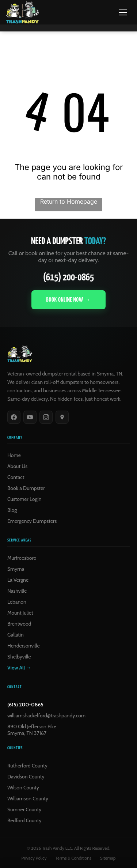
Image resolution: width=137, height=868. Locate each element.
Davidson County (26, 777)
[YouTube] (30, 417)
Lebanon (17, 602)
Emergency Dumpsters (32, 521)
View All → (19, 668)
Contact (16, 477)
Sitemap (108, 858)
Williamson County (28, 799)
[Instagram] (46, 417)
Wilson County (23, 788)
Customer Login (24, 499)
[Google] (62, 417)
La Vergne (18, 580)
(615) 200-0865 (69, 278)
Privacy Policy (34, 858)
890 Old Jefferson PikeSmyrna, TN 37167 (32, 730)
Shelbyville (19, 657)
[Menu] (123, 12)
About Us (17, 466)
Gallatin (16, 635)
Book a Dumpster (26, 488)
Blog (12, 510)
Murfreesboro (22, 558)
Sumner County (24, 809)
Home (14, 455)
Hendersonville (24, 646)
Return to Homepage (69, 201)
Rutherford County (27, 766)
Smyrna (16, 569)
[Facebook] (14, 417)
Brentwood (19, 624)
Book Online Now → (68, 300)
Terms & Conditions (73, 858)
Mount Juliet (20, 613)
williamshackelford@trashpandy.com (46, 716)
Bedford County (24, 820)
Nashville (17, 591)
